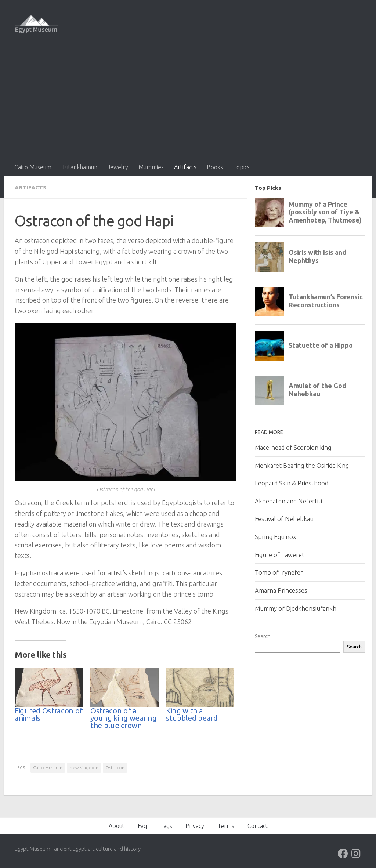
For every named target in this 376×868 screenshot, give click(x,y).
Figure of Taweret (280, 555)
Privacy (195, 825)
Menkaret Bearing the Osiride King (302, 465)
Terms (226, 825)
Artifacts (185, 167)
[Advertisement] (188, 103)
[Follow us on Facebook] (343, 853)
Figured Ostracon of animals (49, 714)
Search (263, 636)
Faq (142, 825)
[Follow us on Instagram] (356, 853)
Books (215, 167)
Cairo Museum (33, 167)
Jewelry (118, 167)
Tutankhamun (79, 167)
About (117, 825)
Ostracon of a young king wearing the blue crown (124, 718)
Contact (258, 825)
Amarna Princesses (281, 590)
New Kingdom (84, 767)
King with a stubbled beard (192, 714)
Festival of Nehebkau (284, 519)
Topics (241, 167)
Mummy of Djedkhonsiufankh (296, 608)
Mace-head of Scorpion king (293, 447)
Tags (166, 825)
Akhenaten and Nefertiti (288, 501)
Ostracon (115, 767)
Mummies (151, 167)
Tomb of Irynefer (279, 572)
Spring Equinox (275, 537)
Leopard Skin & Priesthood (292, 483)
